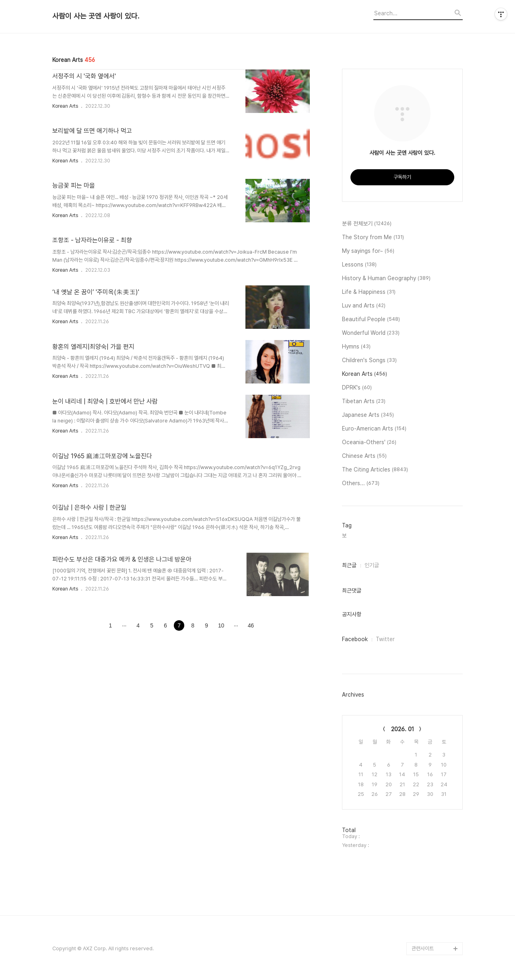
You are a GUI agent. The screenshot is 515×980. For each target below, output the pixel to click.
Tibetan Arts (364, 402)
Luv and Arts (364, 306)
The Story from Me (373, 238)
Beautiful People (371, 320)
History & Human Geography (386, 279)
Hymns (356, 347)
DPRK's (357, 388)
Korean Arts (65, 106)
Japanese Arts (368, 415)
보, (345, 536)
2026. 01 (403, 729)
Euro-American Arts (374, 429)
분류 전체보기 (367, 224)
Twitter (385, 639)
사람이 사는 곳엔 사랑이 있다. (96, 16)
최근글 (349, 565)
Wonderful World (371, 333)
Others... (361, 484)
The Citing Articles (375, 470)
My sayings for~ (368, 251)
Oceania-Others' (369, 443)
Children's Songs (369, 361)
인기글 (372, 565)
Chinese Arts (364, 456)
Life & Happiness (369, 292)
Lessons (359, 265)
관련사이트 (423, 948)
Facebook (355, 639)
